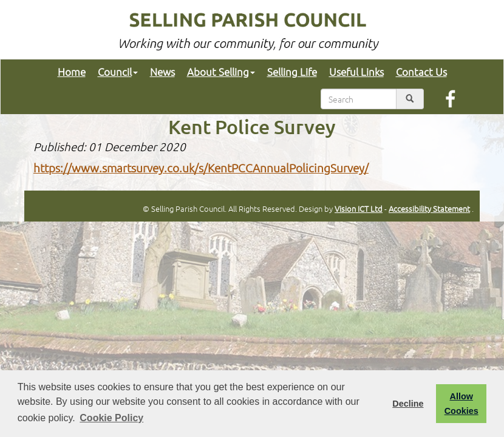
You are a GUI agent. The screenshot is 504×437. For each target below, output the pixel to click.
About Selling (221, 72)
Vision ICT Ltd (359, 208)
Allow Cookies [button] (461, 404)
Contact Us (421, 72)
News (162, 72)
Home (72, 72)
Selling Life (292, 72)
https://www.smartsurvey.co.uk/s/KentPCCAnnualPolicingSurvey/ (201, 168)
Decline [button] (408, 404)
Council (118, 72)
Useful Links (356, 72)
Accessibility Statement (429, 208)
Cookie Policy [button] (111, 418)
